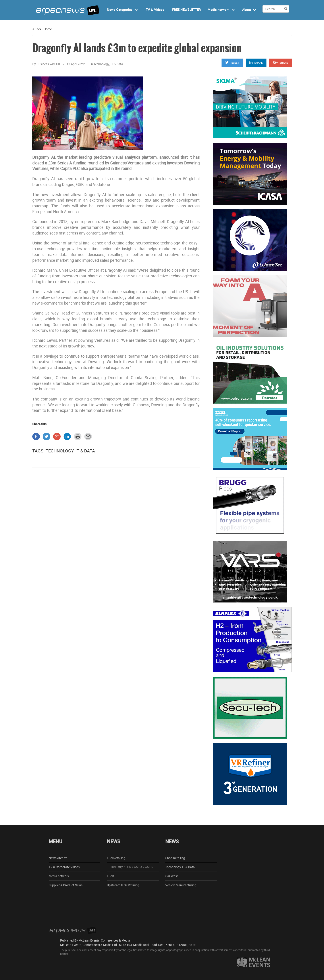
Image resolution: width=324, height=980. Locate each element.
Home (48, 29)
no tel (192, 945)
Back (37, 29)
